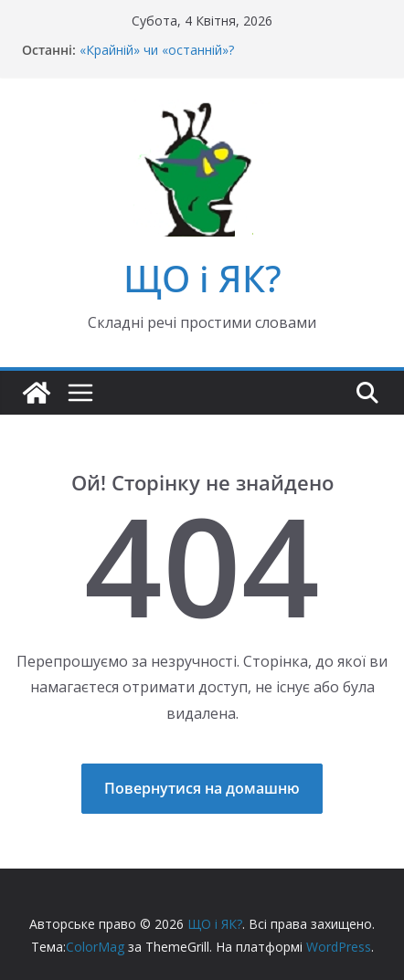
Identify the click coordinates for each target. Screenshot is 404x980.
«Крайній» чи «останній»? (157, 50)
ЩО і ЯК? (202, 278)
